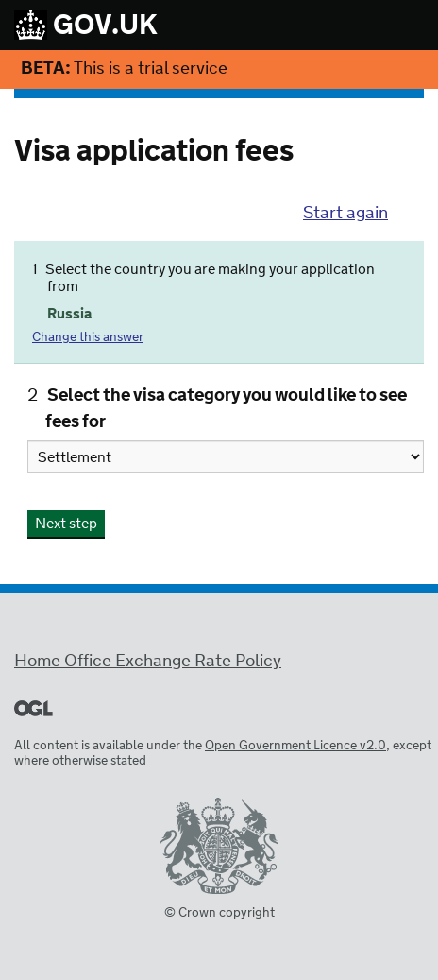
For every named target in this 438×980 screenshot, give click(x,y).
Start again (345, 214)
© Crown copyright (219, 913)
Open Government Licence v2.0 (295, 746)
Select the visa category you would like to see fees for (226, 409)
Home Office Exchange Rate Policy (148, 662)
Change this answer (88, 338)
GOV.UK (86, 26)
